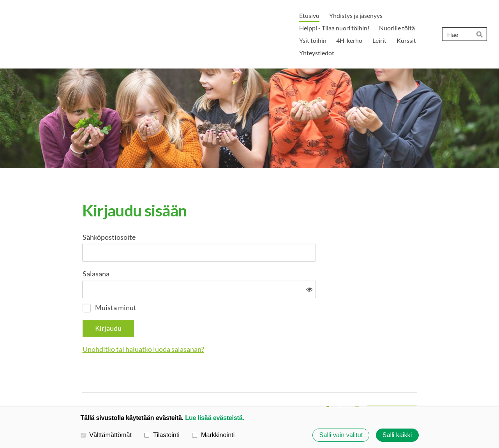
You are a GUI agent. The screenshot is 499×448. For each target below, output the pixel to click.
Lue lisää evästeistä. (214, 418)
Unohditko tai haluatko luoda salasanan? (227, 324)
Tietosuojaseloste (265, 385)
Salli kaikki (397, 435)
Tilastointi (162, 435)
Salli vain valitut (341, 435)
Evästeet (305, 385)
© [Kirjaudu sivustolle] (85, 385)
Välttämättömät (106, 435)
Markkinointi (213, 435)
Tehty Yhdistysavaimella (392, 385)
